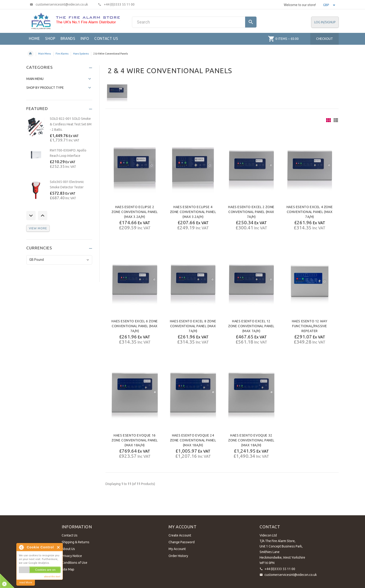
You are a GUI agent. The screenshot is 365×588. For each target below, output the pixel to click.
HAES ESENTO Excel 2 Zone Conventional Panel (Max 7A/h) (251, 212)
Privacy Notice (72, 556)
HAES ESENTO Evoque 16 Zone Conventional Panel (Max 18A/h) (135, 440)
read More (26, 583)
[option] (59, 130)
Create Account (180, 535)
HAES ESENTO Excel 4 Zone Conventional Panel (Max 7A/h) (310, 212)
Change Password (182, 542)
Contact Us (70, 535)
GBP (329, 5)
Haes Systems (81, 54)
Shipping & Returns (76, 542)
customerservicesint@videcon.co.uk (291, 575)
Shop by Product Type (45, 88)
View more (38, 228)
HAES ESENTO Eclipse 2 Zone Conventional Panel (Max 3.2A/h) (135, 212)
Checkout (324, 39)
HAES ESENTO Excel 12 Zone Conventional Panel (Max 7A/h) (251, 326)
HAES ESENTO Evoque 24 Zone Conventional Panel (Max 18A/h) (193, 440)
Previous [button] (31, 216)
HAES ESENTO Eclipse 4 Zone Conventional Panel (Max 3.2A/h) (193, 212)
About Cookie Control (21, 547)
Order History (178, 556)
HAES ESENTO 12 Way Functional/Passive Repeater (310, 326)
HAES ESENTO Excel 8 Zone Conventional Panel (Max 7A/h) (193, 326)
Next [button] (43, 216)
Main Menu (45, 54)
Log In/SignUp (325, 22)
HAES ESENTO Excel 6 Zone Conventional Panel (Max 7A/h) (135, 326)
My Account (177, 549)
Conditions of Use (74, 563)
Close (59, 547)
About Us (68, 549)
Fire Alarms (62, 54)
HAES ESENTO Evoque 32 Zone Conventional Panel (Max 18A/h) (251, 440)
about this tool (52, 576)
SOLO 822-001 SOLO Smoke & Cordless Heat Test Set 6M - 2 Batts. (71, 124)
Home (30, 54)
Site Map (68, 569)
